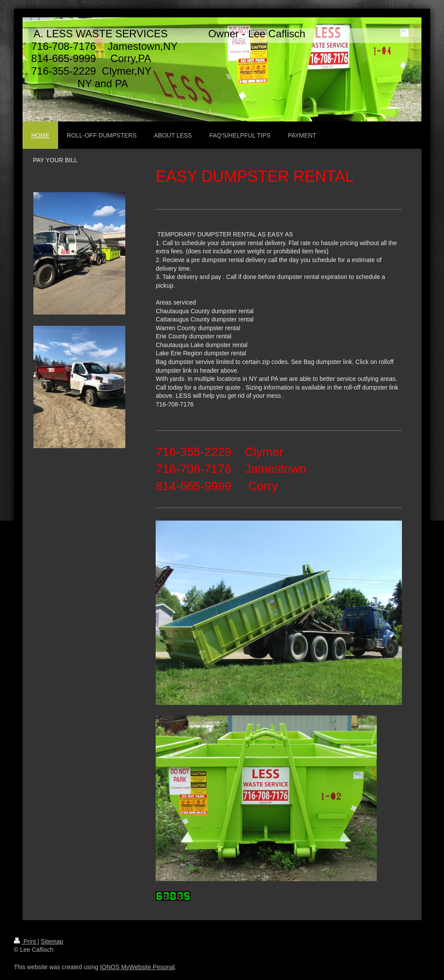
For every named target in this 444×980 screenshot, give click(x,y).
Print (26, 941)
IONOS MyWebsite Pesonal (137, 967)
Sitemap (52, 941)
